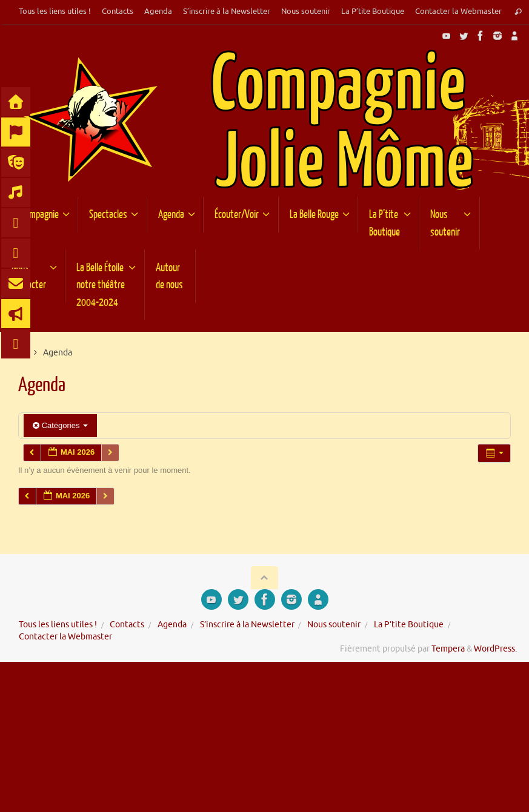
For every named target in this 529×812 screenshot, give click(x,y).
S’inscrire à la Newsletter (227, 12)
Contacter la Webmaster (458, 12)
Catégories (60, 425)
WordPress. (495, 649)
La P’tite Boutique (373, 12)
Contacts (118, 12)
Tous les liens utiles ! (55, 12)
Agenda (158, 12)
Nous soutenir (306, 12)
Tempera (448, 649)
